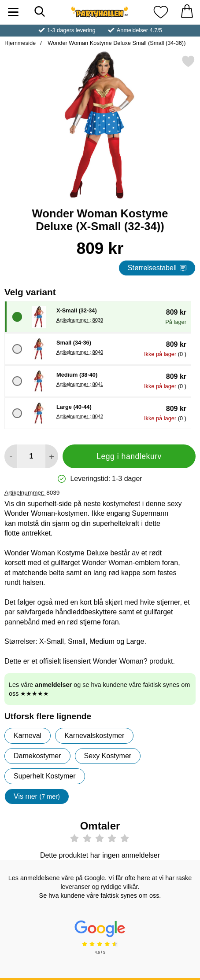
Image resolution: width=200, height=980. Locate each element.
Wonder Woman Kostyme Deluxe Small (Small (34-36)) (116, 43)
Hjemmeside (20, 43)
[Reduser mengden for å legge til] (11, 456)
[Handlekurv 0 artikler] (187, 12)
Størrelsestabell (157, 268)
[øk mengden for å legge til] (52, 456)
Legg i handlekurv (129, 456)
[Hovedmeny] (13, 12)
